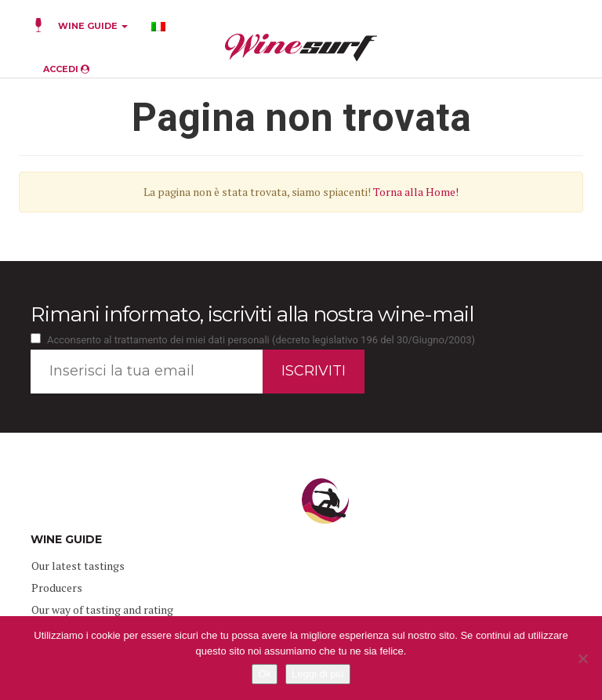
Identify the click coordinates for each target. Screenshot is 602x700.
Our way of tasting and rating (102, 609)
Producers (57, 588)
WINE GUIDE (93, 26)
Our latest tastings (78, 566)
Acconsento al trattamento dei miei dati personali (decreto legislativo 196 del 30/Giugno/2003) (261, 340)
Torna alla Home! (416, 192)
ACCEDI (66, 69)
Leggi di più (318, 674)
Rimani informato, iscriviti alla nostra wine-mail (252, 314)
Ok (265, 674)
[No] (582, 658)
